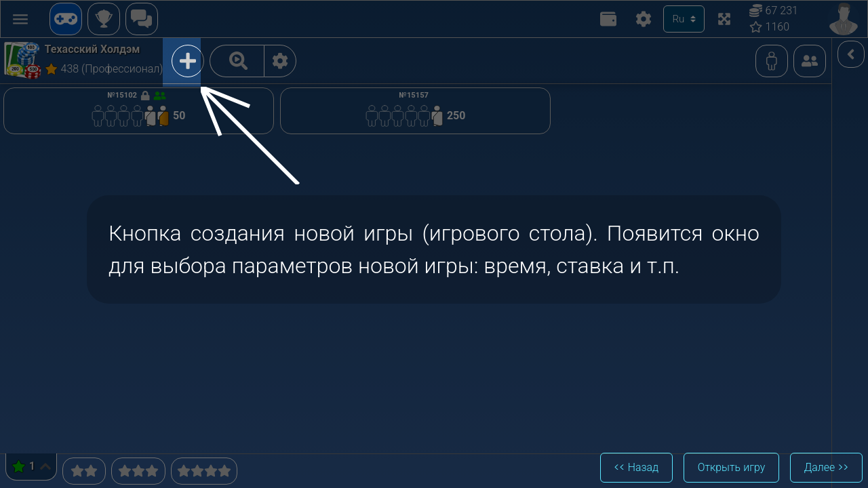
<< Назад (635, 467)
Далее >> (826, 467)
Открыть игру (730, 467)
